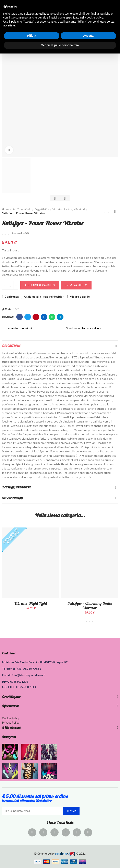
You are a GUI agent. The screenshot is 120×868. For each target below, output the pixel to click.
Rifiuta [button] (32, 36)
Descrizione (11, 346)
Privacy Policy (11, 722)
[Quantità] (10, 285)
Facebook (20, 317)
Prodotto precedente (105, 211)
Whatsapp (52, 317)
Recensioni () (21, 233)
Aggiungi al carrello (40, 285)
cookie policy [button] (95, 17)
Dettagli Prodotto (17, 487)
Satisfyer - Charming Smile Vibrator (90, 605)
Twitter (28, 317)
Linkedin (44, 317)
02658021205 (19, 682)
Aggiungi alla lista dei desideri (44, 296)
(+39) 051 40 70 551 (28, 669)
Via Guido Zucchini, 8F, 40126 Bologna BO (42, 662)
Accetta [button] (88, 36)
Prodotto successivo (115, 211)
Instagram (9, 737)
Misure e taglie (80, 296)
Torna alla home (110, 211)
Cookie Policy (11, 718)
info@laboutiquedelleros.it (29, 675)
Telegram (60, 317)
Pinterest (36, 317)
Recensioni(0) (12, 498)
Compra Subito (76, 285)
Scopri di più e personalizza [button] (60, 45)
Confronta (12, 296)
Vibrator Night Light (31, 603)
